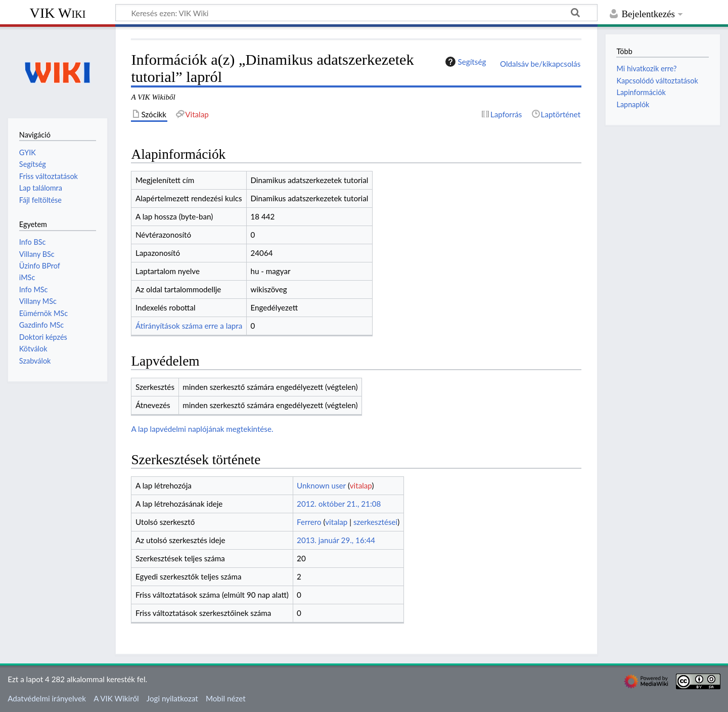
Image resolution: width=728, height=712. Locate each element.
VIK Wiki (58, 13)
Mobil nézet (226, 698)
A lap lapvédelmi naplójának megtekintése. (202, 429)
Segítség (465, 62)
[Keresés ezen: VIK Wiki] (356, 13)
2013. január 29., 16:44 (336, 540)
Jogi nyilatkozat (172, 698)
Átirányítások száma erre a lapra (189, 326)
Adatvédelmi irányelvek (47, 698)
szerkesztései (375, 522)
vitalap (361, 485)
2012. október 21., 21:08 (339, 504)
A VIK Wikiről (116, 698)
